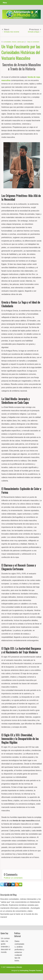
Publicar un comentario (13, 878)
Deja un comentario (33, 42)
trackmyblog (24, 970)
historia (14, 42)
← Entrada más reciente (11, 32)
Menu (5, 3)
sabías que (20, 42)
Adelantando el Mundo (14, 967)
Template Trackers (36, 970)
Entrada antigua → (35, 32)
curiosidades (7, 42)
